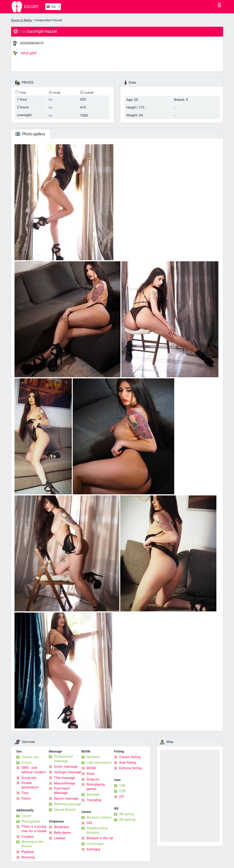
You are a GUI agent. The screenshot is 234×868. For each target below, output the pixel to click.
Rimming (28, 857)
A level (26, 763)
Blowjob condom (99, 817)
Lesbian (60, 838)
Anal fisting (127, 763)
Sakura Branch (65, 810)
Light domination (99, 763)
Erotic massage (66, 767)
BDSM (91, 768)
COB (122, 791)
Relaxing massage (67, 804)
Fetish (26, 798)
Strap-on (93, 779)
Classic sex (30, 757)
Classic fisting (130, 757)
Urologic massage (68, 772)
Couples (28, 837)
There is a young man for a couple (34, 829)
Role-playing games (96, 787)
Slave (91, 774)
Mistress (93, 757)
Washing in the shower (32, 844)
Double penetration (30, 785)
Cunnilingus (95, 844)
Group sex (29, 778)
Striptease (62, 827)
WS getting (127, 820)
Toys (25, 793)
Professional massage (63, 759)
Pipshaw (28, 852)
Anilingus (93, 849)
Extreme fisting (130, 768)
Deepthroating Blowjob (97, 830)
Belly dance (62, 833)
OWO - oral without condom (34, 770)
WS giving (126, 814)
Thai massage (64, 778)
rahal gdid (25, 53)
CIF (122, 797)
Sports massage (66, 798)
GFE (90, 823)
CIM (122, 786)
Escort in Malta (22, 20)
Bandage (93, 794)
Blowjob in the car (100, 838)
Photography (31, 821)
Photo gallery (30, 134)
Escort (26, 816)
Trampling (94, 800)
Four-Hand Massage (62, 791)
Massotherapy (65, 783)
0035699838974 (32, 43)
